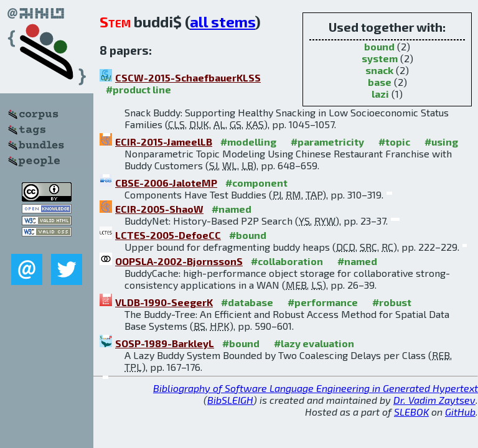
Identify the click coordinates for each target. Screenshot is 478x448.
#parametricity (327, 142)
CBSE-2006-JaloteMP (166, 183)
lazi (380, 94)
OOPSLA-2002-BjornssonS (179, 261)
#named (232, 209)
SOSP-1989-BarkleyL (165, 343)
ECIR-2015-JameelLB (164, 142)
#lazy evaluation (314, 343)
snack (379, 70)
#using (441, 142)
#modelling (248, 142)
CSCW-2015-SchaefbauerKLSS (188, 77)
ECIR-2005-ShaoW (159, 209)
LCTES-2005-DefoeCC (168, 235)
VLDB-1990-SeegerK (164, 302)
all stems (223, 21)
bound (379, 46)
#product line (138, 89)
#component (256, 183)
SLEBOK (411, 412)
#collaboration (287, 261)
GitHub (460, 412)
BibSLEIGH (230, 400)
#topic (394, 142)
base (380, 82)
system (380, 58)
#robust (392, 302)
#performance (323, 302)
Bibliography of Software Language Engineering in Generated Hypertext (316, 388)
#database (247, 302)
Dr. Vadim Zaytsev (434, 400)
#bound (248, 235)
